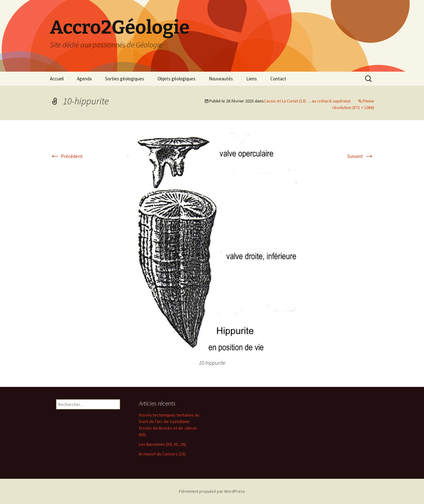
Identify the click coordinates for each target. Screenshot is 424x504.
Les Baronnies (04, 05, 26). (163, 444)
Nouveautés (221, 79)
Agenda (84, 79)
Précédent (66, 156)
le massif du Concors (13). (163, 454)
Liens (252, 79)
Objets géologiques (176, 79)
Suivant (361, 156)
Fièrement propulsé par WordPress (212, 491)
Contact (278, 79)
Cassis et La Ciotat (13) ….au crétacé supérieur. (308, 101)
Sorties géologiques (125, 79)
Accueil (57, 79)
